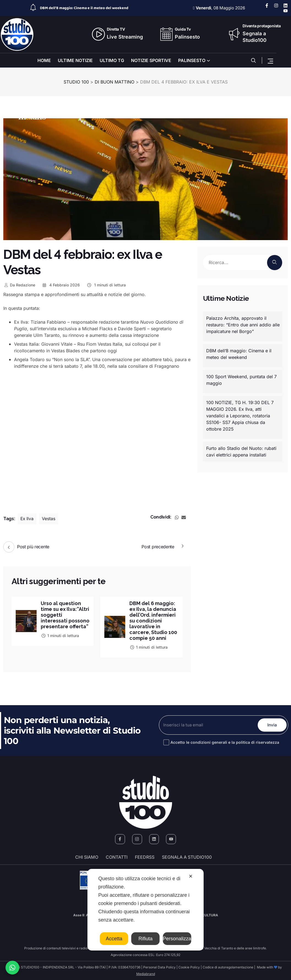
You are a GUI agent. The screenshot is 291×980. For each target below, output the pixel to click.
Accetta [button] (114, 939)
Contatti (117, 857)
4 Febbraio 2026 (61, 285)
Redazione (19, 285)
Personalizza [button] (177, 939)
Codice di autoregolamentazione (228, 967)
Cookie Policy (189, 967)
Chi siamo (87, 857)
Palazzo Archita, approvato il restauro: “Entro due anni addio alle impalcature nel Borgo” (243, 325)
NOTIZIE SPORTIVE (151, 60)
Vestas (49, 519)
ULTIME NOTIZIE (75, 60)
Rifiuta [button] (145, 939)
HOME (44, 60)
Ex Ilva (27, 519)
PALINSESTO (192, 60)
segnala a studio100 (187, 857)
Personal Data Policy (159, 967)
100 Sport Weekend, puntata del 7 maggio (241, 380)
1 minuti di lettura (106, 285)
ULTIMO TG (112, 60)
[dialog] (145, 910)
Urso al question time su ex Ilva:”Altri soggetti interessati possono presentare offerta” (65, 618)
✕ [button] (191, 876)
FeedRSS (145, 857)
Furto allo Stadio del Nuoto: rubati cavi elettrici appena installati (241, 452)
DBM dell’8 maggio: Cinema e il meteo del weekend (84, 8)
